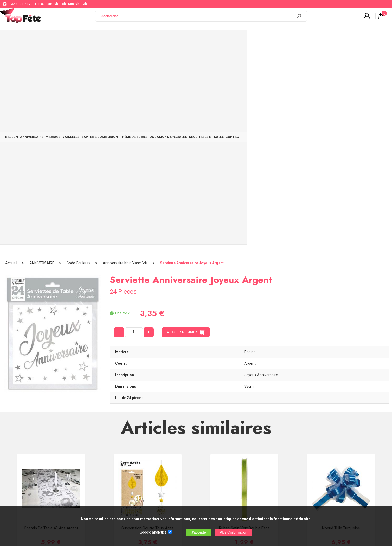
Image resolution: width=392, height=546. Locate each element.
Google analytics (153, 532)
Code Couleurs (79, 56)
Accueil (11, 56)
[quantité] (134, 125)
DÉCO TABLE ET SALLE (300, 40)
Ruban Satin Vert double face (244, 321)
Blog (161, 456)
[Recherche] (197, 19)
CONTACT (334, 40)
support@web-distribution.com (180, 443)
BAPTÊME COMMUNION (172, 40)
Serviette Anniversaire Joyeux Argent (192, 56)
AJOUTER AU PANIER (186, 125)
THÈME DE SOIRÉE (213, 40)
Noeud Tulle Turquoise (341, 321)
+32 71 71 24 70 (21, 4)
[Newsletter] (102, 484)
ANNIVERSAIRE (83, 40)
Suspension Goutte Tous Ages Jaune (148, 323)
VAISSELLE (137, 40)
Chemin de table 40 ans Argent (51, 321)
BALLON (57, 40)
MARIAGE (112, 40)
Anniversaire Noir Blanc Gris (125, 56)
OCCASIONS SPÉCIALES (255, 40)
